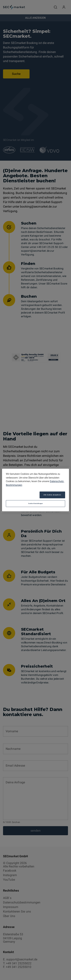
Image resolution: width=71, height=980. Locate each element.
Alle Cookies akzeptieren (52, 495)
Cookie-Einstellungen (35, 503)
